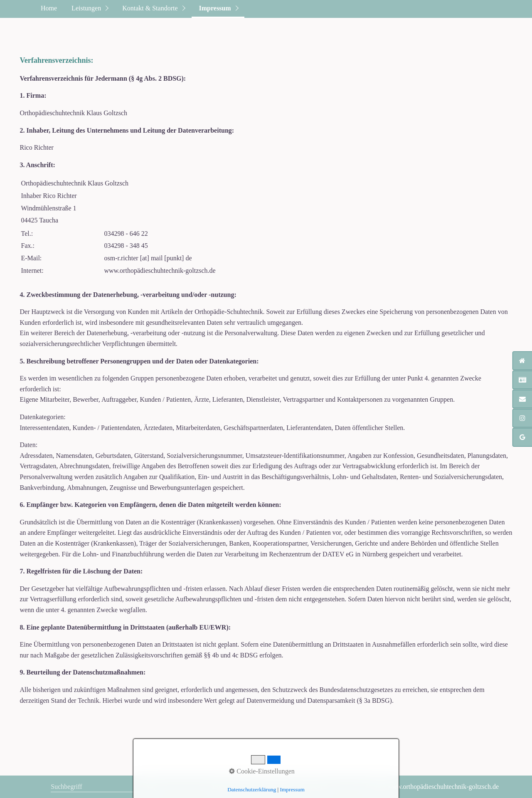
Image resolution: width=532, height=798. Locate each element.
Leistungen (86, 8)
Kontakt (244, 787)
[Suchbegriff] (103, 788)
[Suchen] (151, 787)
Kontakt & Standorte (150, 8)
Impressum (215, 8)
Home (49, 8)
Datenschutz (276, 787)
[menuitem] (48, 9)
